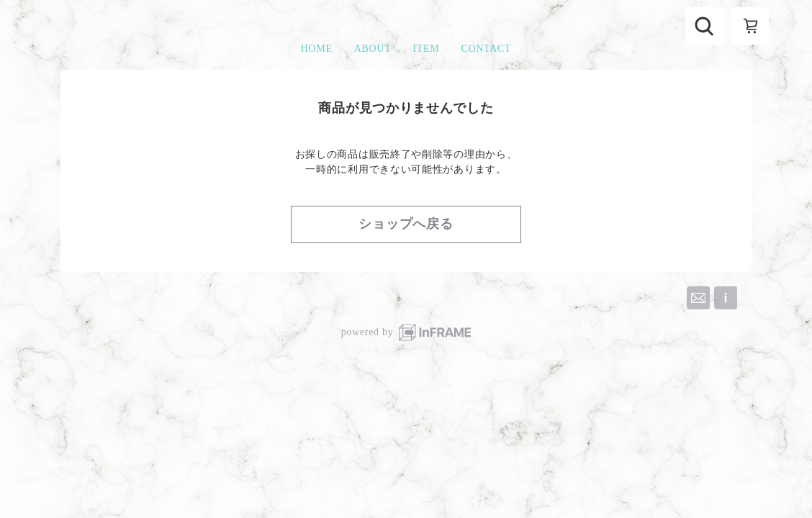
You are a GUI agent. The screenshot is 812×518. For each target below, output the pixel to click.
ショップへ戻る (406, 224)
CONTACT (486, 49)
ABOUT (373, 49)
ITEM (426, 49)
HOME (317, 49)
